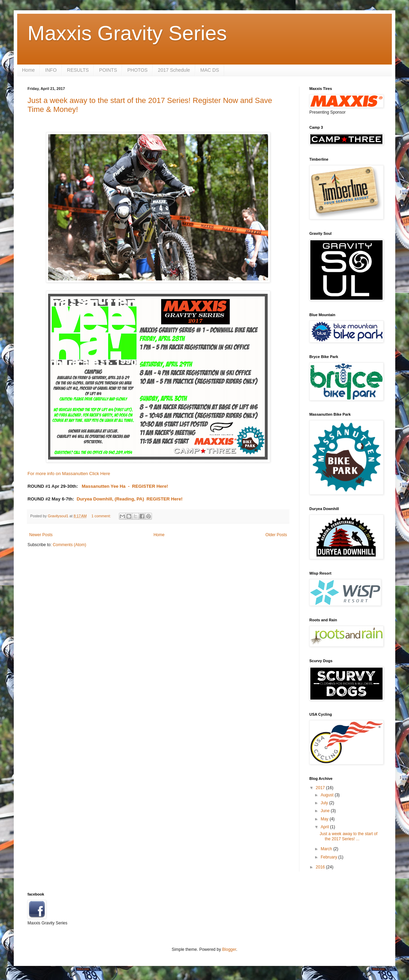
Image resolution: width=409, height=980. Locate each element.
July (325, 803)
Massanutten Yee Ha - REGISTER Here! (124, 486)
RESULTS (78, 70)
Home (28, 70)
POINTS (108, 70)
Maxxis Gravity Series (127, 33)
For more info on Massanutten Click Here (69, 474)
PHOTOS (137, 70)
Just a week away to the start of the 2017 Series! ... (349, 836)
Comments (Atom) (69, 545)
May (325, 819)
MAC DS (210, 70)
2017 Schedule (174, 70)
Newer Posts (41, 535)
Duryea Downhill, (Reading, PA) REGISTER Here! (130, 499)
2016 (321, 867)
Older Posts (276, 535)
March (327, 849)
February (329, 857)
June (326, 811)
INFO (51, 70)
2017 (321, 788)
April (325, 827)
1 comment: (102, 516)
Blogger (229, 949)
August (328, 795)
